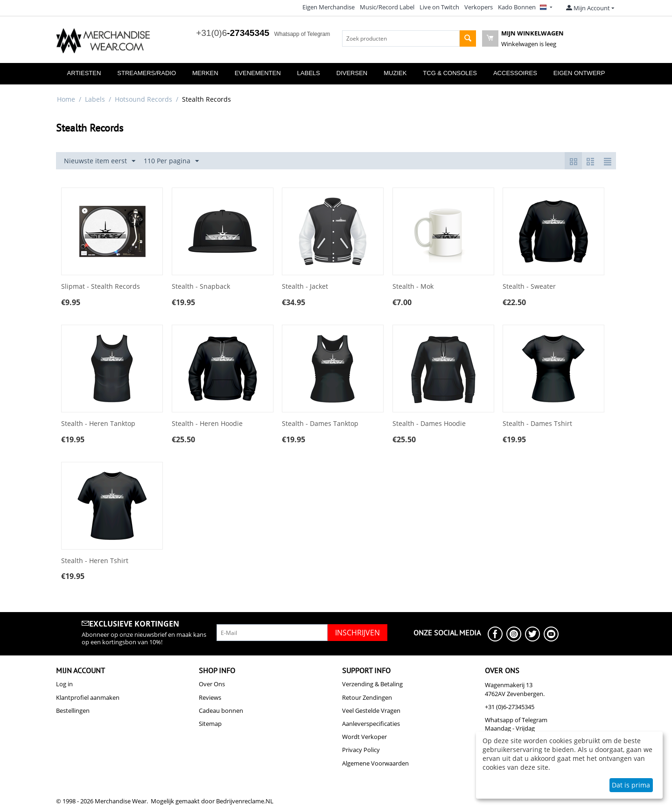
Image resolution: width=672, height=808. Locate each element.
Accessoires (515, 73)
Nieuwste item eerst (100, 161)
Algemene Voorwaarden (375, 763)
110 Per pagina (171, 161)
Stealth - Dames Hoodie (429, 424)
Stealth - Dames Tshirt (537, 424)
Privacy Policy (361, 750)
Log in (64, 684)
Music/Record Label (387, 7)
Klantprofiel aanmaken (88, 697)
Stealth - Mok (413, 287)
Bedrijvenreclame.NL (245, 801)
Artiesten (84, 73)
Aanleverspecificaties (371, 724)
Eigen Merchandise (329, 7)
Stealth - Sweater (529, 287)
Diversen (352, 73)
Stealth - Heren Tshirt (95, 561)
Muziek (395, 73)
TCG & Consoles (450, 73)
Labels (309, 73)
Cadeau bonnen (221, 710)
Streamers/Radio (147, 73)
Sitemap (210, 724)
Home (66, 99)
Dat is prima (631, 785)
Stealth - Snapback (201, 287)
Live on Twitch (439, 7)
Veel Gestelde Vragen (371, 710)
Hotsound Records (143, 99)
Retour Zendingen (367, 697)
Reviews (210, 697)
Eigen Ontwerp (579, 73)
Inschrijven (357, 633)
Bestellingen (73, 710)
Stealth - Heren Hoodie (207, 424)
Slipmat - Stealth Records (101, 287)
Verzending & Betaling (372, 684)
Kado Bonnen (517, 7)
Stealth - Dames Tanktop (320, 424)
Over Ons (212, 684)
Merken (205, 73)
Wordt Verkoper (364, 737)
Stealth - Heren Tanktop (98, 424)
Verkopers (479, 7)
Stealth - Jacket (305, 287)
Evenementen (258, 73)
